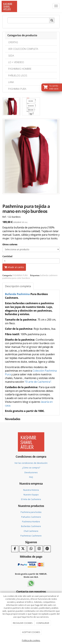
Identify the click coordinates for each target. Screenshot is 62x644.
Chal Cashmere (31, 531)
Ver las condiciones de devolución (31, 463)
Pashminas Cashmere (31, 536)
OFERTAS (13, 42)
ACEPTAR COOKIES (31, 632)
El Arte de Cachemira (31, 499)
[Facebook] (15, 549)
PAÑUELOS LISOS (18, 75)
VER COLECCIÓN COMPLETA (23, 49)
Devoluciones (31, 472)
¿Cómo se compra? (31, 468)
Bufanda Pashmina (17, 294)
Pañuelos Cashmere (31, 517)
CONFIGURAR (43, 623)
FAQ (31, 477)
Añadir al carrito (14, 267)
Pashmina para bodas (31, 512)
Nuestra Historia (31, 490)
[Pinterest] (47, 549)
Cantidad (7, 256)
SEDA (11, 56)
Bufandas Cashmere (31, 526)
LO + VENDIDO (16, 62)
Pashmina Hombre (31, 522)
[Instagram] (39, 549)
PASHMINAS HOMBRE (20, 69)
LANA (11, 82)
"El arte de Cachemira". (38, 382)
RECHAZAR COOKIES (23, 623)
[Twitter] (23, 549)
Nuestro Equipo (31, 495)
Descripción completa (18, 286)
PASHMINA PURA (17, 89)
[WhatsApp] (31, 549)
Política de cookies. (31, 640)
